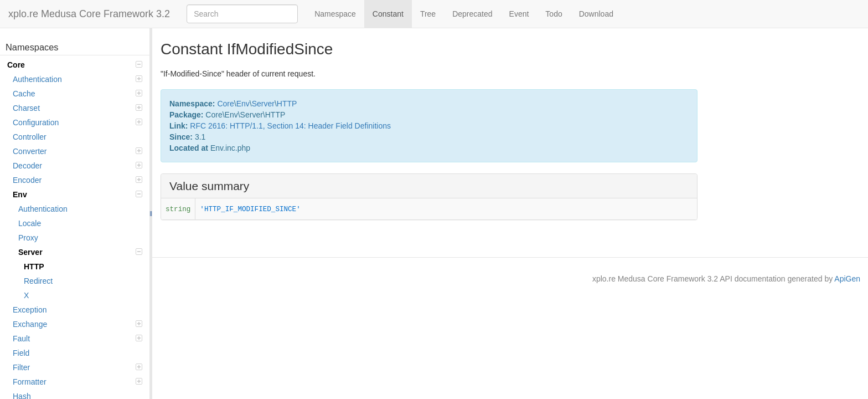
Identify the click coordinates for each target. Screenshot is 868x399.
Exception (30, 310)
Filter (77, 367)
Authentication (77, 79)
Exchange (77, 324)
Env (77, 195)
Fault (77, 339)
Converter (77, 151)
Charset (77, 108)
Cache (77, 94)
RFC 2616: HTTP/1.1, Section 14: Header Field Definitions (290, 126)
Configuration (77, 122)
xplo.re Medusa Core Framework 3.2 (89, 14)
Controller (30, 137)
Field (21, 353)
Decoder (77, 166)
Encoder (77, 180)
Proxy (28, 238)
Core (75, 65)
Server (80, 252)
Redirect (38, 281)
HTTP (34, 267)
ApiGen (847, 279)
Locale (30, 223)
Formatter (77, 382)
